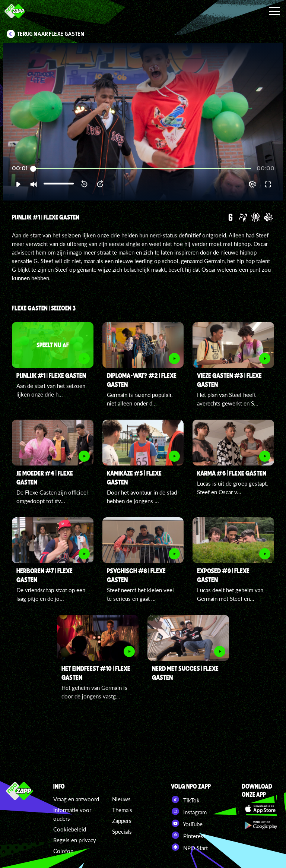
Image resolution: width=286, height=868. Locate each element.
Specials (122, 831)
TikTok (185, 799)
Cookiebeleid (70, 829)
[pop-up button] (252, 184)
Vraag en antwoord (76, 799)
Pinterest (188, 835)
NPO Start (189, 847)
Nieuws (121, 799)
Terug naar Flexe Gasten (51, 34)
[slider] (142, 169)
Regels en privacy (75, 840)
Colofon (63, 851)
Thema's (122, 810)
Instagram (189, 811)
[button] (18, 184)
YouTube (187, 823)
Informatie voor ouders (72, 814)
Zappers (122, 821)
